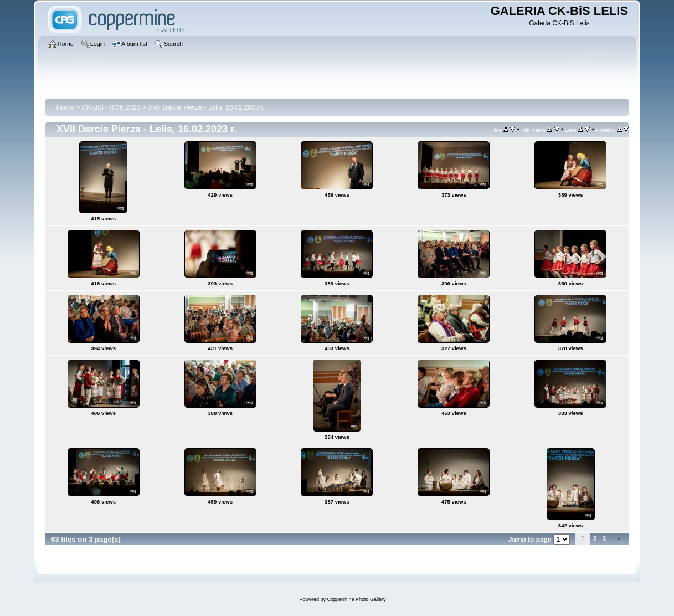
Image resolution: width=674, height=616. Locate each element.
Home (65, 107)
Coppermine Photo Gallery (356, 599)
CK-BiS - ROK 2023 (111, 107)
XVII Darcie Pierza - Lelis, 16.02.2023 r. (206, 107)
